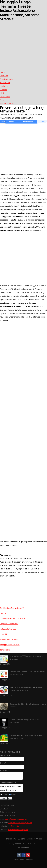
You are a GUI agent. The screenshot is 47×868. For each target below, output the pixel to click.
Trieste (42, 121)
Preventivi (4, 76)
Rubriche (3, 90)
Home (2, 72)
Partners (8, 839)
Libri (2, 93)
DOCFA (3, 613)
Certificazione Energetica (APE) (12, 608)
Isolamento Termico (8, 629)
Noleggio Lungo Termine (28, 122)
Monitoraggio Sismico (9, 639)
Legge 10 (3, 634)
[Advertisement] (23, 45)
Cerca (2, 100)
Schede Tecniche (6, 79)
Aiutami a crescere (7, 104)
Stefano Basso (34, 844)
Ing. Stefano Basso (15, 826)
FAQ (15, 839)
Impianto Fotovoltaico (9, 624)
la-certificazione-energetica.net (20, 823)
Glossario (21, 839)
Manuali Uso (5, 83)
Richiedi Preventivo (12, 122)
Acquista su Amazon (34, 839)
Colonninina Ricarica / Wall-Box (12, 618)
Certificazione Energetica (18, 830)
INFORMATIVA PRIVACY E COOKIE (23, 860)
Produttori (4, 86)
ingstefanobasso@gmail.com (17, 819)
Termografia (5, 650)
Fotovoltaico (5, 97)
